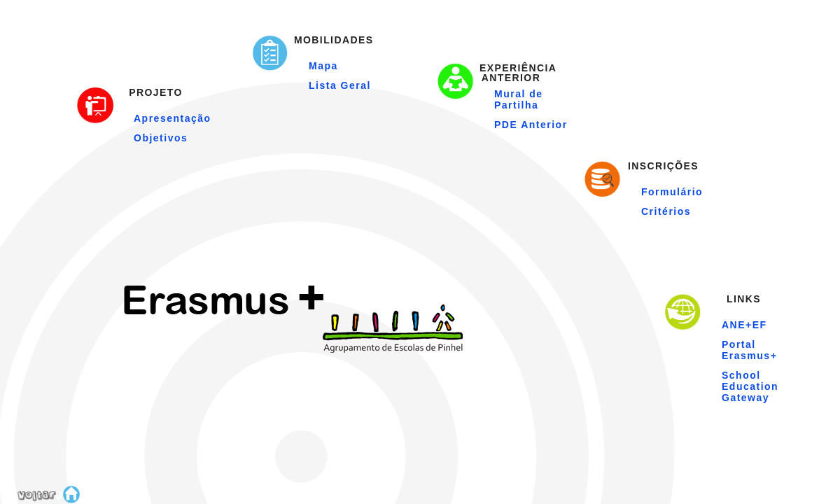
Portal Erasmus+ (749, 350)
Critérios (666, 211)
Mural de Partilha (519, 99)
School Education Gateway (750, 386)
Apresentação (173, 118)
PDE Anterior (531, 125)
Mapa (323, 66)
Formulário (672, 192)
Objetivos (161, 138)
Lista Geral (340, 85)
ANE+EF (744, 325)
